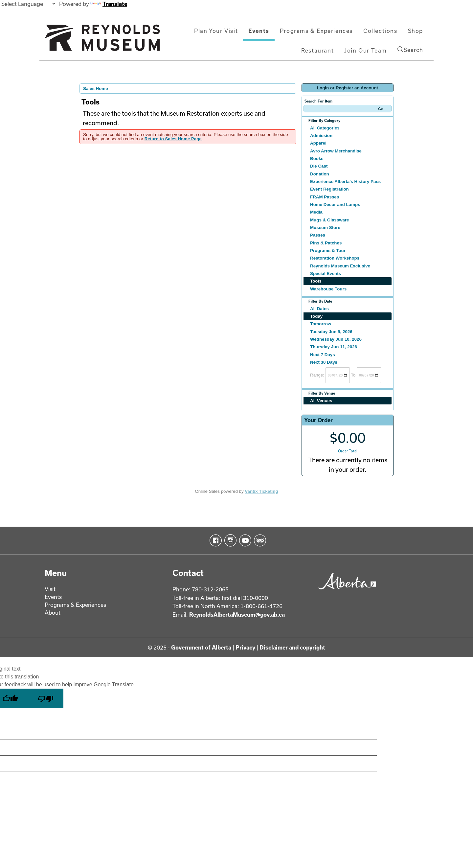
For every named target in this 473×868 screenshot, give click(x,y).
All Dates (319, 309)
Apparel (318, 143)
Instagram (229, 540)
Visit (50, 589)
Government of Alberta (201, 647)
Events (259, 31)
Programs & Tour (328, 251)
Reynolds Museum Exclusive (340, 266)
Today (316, 316)
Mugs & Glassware (330, 220)
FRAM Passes (325, 197)
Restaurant (317, 50)
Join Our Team (366, 50)
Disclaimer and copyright (292, 647)
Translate (109, 4)
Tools (316, 281)
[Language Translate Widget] (28, 4)
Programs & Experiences (316, 31)
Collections (380, 31)
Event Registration (329, 189)
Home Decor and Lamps (335, 205)
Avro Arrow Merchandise (336, 151)
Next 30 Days (324, 362)
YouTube (244, 540)
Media (316, 212)
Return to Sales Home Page (173, 139)
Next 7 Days (323, 355)
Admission (321, 136)
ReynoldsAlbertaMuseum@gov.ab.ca (237, 615)
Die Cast (319, 166)
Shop (416, 31)
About (53, 613)
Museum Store (325, 228)
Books (317, 159)
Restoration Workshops (335, 258)
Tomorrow (321, 324)
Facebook (214, 540)
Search (410, 50)
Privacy (245, 647)
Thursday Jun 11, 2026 (334, 347)
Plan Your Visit (216, 31)
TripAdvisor (259, 540)
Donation (320, 174)
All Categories (325, 128)
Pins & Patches (326, 243)
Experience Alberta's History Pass (345, 182)
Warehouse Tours (328, 289)
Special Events (326, 274)
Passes (318, 235)
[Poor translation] (46, 698)
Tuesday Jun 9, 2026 (331, 332)
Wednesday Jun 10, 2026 (336, 339)
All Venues (321, 401)
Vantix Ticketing (261, 491)
